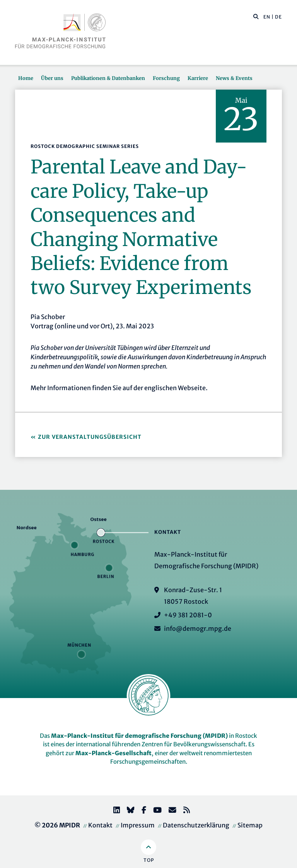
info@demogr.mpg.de (198, 628)
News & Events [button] (234, 78)
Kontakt (100, 825)
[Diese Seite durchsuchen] (252, 17)
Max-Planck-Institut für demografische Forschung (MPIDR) (139, 736)
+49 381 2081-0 (188, 615)
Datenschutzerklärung (196, 825)
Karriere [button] (198, 78)
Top (149, 860)
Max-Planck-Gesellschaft (114, 753)
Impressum (138, 825)
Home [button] (26, 78)
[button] (256, 16)
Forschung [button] (166, 78)
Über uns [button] (52, 78)
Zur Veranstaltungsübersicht (90, 437)
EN (267, 17)
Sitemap (250, 825)
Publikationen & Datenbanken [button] (108, 78)
